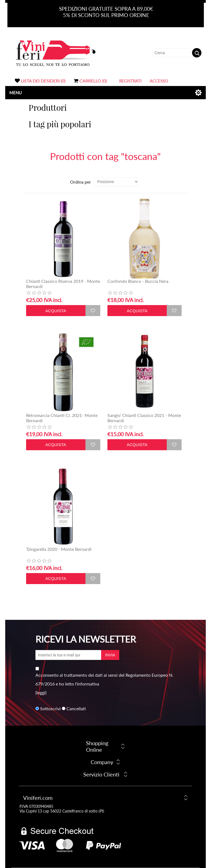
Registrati (130, 81)
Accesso (159, 81)
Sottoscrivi (50, 708)
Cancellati (76, 708)
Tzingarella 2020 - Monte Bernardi (59, 549)
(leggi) (41, 693)
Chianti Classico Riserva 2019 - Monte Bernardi (63, 284)
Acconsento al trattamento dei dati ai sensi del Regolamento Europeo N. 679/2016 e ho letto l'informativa (104, 679)
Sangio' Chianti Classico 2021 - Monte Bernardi (144, 418)
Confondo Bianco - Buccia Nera (138, 281)
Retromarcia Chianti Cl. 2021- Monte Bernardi (62, 418)
